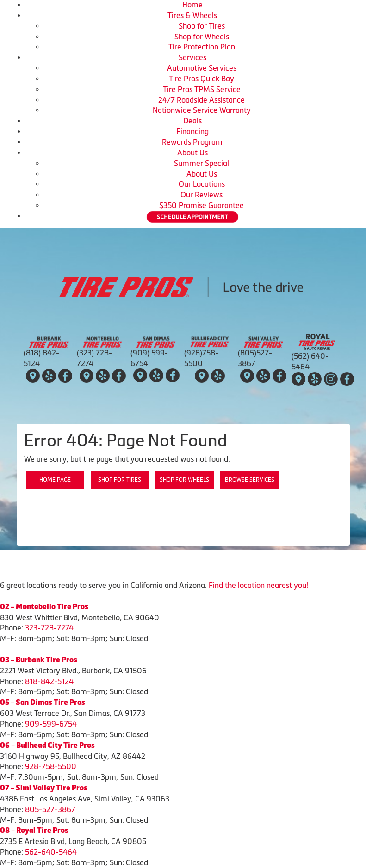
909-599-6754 (51, 724)
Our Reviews (202, 195)
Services (192, 57)
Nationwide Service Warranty (202, 110)
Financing (192, 131)
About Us (192, 153)
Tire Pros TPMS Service (202, 89)
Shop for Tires (202, 26)
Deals (192, 121)
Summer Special (202, 163)
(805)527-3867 (255, 358)
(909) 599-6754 (149, 358)
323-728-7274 (49, 628)
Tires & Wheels (192, 15)
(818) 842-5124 (41, 358)
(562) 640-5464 (310, 361)
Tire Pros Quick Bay (202, 79)
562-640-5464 (51, 852)
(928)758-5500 (201, 358)
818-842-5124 (49, 681)
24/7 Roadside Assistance (202, 100)
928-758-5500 (51, 766)
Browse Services (250, 480)
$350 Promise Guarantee (202, 205)
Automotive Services (202, 68)
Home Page (55, 480)
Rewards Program (192, 142)
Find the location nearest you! (258, 585)
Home (192, 5)
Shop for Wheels (202, 37)
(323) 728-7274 (94, 358)
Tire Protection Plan (202, 47)
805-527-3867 (50, 809)
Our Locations (202, 184)
